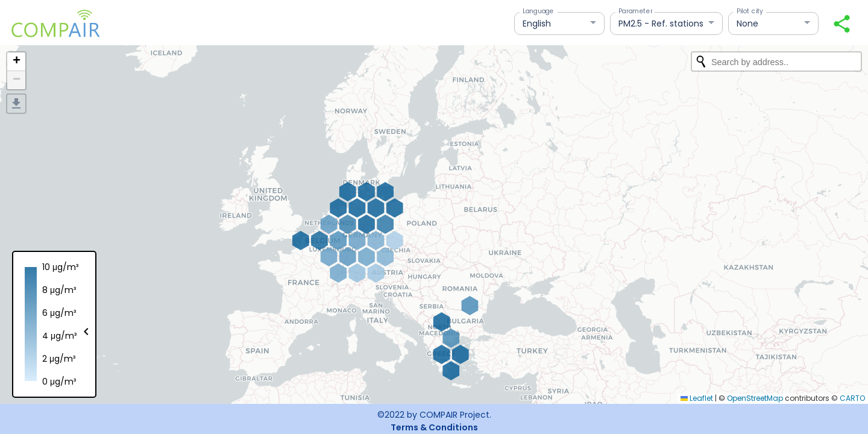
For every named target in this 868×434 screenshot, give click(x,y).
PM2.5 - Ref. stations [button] (661, 24)
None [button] (747, 24)
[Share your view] (842, 24)
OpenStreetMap (755, 398)
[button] (16, 62)
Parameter (635, 11)
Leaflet (697, 398)
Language (538, 11)
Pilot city (750, 11)
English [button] (537, 24)
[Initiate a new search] (701, 61)
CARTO (852, 398)
